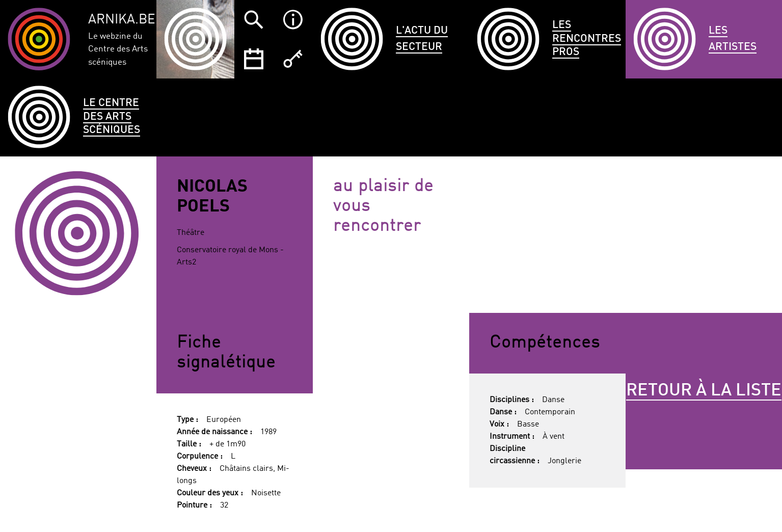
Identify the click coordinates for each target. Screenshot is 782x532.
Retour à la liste (704, 391)
